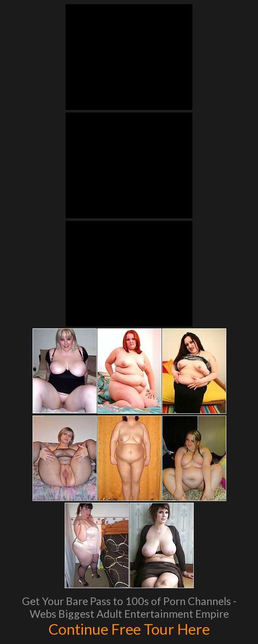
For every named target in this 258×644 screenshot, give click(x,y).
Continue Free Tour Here (129, 629)
